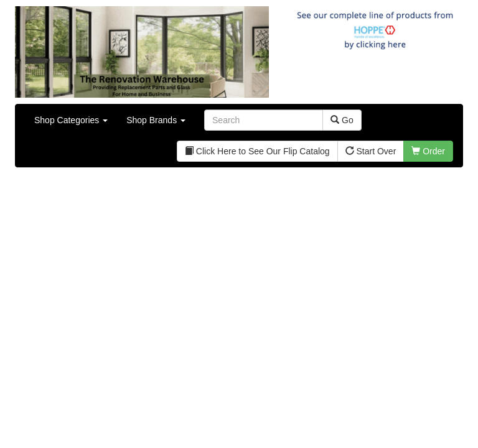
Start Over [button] (371, 151)
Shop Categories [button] (71, 120)
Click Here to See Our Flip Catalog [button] (257, 151)
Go (342, 120)
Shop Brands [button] (156, 120)
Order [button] (428, 151)
